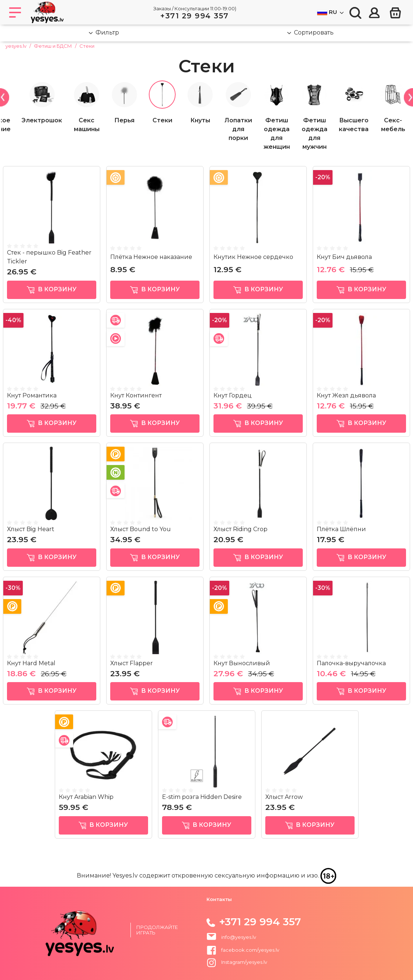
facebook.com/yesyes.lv (243, 950)
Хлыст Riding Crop (240, 529)
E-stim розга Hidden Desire (202, 797)
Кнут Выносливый (242, 663)
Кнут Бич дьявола (344, 257)
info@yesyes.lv (239, 937)
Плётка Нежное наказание (151, 257)
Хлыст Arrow (284, 797)
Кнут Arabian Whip (86, 797)
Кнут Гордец (233, 395)
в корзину (52, 290)
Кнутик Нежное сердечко (253, 257)
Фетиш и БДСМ (53, 46)
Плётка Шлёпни (341, 529)
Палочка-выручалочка (351, 663)
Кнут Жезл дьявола (346, 395)
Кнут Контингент (136, 395)
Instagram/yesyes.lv (237, 962)
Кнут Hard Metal (31, 663)
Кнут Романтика (32, 395)
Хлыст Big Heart (31, 529)
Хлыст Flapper (132, 663)
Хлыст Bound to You (141, 529)
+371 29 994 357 (195, 16)
